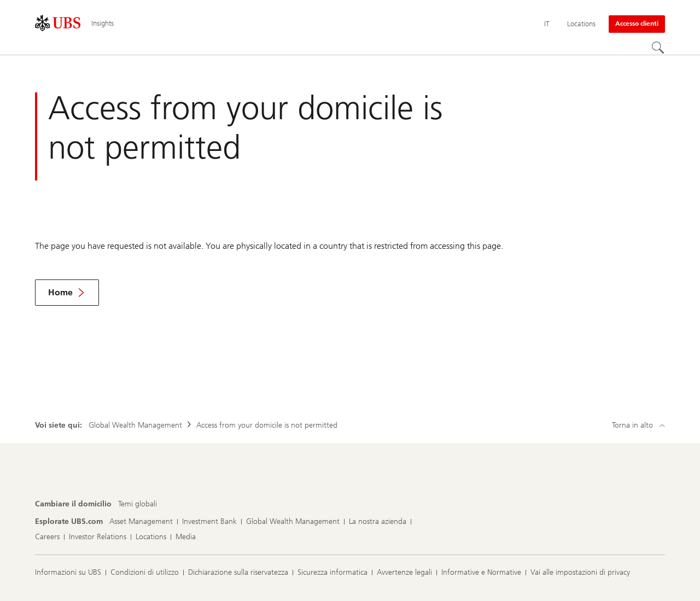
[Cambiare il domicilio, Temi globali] (138, 504)
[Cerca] (658, 48)
